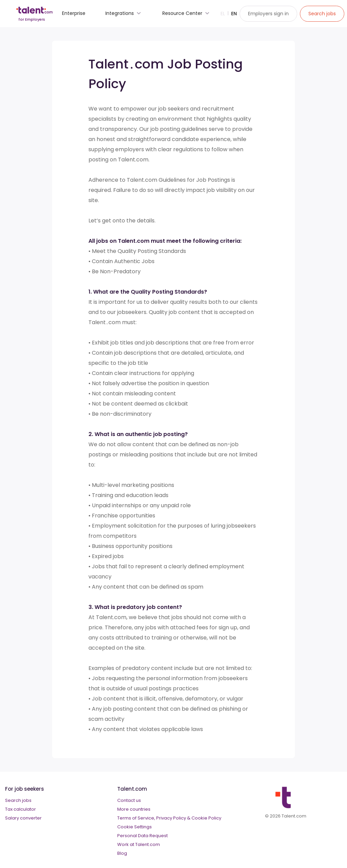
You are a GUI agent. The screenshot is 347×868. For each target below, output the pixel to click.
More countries (134, 809)
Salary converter (23, 818)
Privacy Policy (171, 818)
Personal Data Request (142, 836)
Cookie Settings (135, 827)
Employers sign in (268, 14)
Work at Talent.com (139, 844)
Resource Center (187, 13)
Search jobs (18, 800)
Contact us (129, 800)
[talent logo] (34, 16)
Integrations (124, 13)
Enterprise (74, 13)
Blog (122, 853)
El (223, 14)
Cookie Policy (206, 818)
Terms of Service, (136, 818)
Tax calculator (21, 809)
